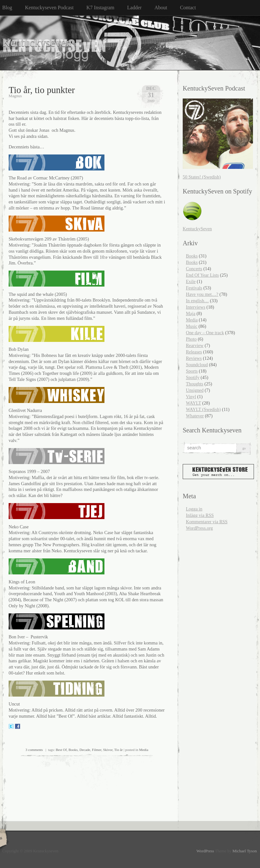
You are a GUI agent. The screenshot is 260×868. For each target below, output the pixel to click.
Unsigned (195, 390)
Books (73, 750)
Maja (191, 313)
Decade (85, 750)
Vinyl (191, 397)
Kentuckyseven (37, 43)
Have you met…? (202, 294)
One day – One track (205, 333)
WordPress (205, 851)
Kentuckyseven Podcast (49, 8)
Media (144, 750)
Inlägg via (200, 515)
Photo (191, 339)
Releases (194, 352)
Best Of (61, 750)
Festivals (194, 288)
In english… (197, 301)
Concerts (194, 269)
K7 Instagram (101, 8)
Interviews (196, 307)
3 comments (34, 750)
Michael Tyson (245, 851)
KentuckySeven (197, 229)
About (161, 8)
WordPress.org (199, 528)
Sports (192, 371)
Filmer (97, 750)
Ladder (134, 8)
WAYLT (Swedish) (203, 409)
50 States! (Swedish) (202, 177)
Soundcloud (197, 365)
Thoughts (195, 384)
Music (192, 326)
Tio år (119, 750)
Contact (188, 8)
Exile (191, 281)
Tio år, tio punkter (42, 90)
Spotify (193, 377)
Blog (7, 8)
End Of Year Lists (202, 275)
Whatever (195, 416)
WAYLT (193, 403)
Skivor (108, 750)
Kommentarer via (207, 522)
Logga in (194, 509)
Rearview (195, 345)
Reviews (194, 358)
